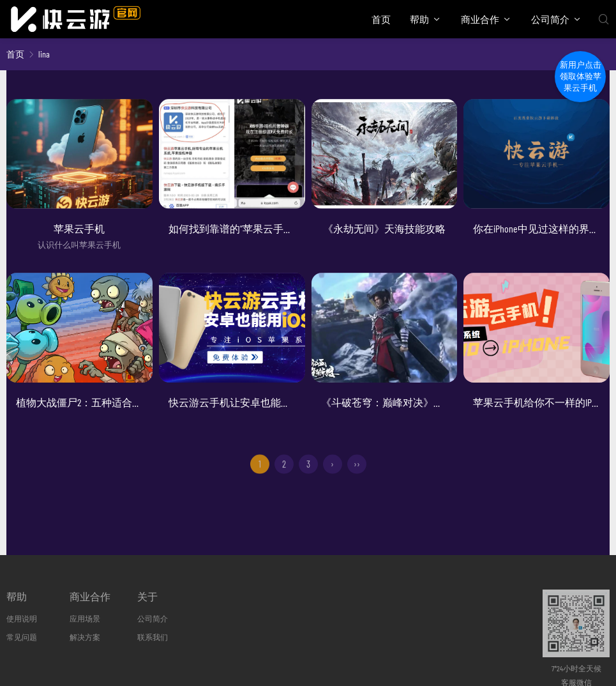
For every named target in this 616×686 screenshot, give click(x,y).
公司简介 (550, 19)
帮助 (419, 19)
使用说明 (22, 618)
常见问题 (22, 637)
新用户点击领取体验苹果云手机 (581, 76)
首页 (381, 19)
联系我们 (153, 637)
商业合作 (480, 19)
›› (357, 471)
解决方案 (85, 637)
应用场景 (85, 618)
